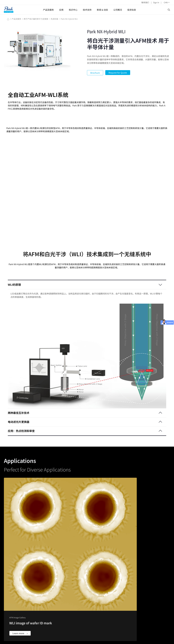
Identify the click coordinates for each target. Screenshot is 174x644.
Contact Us (111, 634)
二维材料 (53, 605)
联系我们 (142, 2)
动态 (113, 588)
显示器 (52, 619)
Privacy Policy (140, 634)
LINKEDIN (11, 588)
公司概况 (118, 10)
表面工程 (53, 608)
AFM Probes (93, 585)
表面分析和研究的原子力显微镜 (35, 585)
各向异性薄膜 (55, 612)
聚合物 (52, 588)
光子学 (52, 615)
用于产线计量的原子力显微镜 (36, 19)
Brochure (95, 73)
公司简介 (141, 585)
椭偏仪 (24, 592)
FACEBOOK (12, 585)
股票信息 (152, 585)
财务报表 (152, 592)
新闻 (113, 585)
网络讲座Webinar (74, 592)
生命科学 (53, 598)
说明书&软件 (93, 595)
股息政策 (152, 595)
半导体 (52, 585)
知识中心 (73, 10)
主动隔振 (25, 595)
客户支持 (92, 592)
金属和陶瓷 (54, 592)
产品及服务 (49, 10)
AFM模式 (70, 588)
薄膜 (51, 595)
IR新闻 (151, 588)
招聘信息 (141, 595)
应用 (61, 10)
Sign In (153, 2)
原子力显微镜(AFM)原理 (76, 585)
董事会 (140, 588)
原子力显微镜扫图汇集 (76, 595)
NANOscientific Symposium (123, 595)
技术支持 (87, 10)
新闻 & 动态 (103, 10)
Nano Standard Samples (99, 588)
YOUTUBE (11, 592)
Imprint (129, 634)
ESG (150, 598)
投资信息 (132, 10)
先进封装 (55, 19)
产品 (160, 585)
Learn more (21, 548)
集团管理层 (142, 592)
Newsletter (121, 634)
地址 (139, 598)
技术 (160, 592)
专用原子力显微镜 (57, 602)
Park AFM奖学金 (73, 598)
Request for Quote (118, 73)
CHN (163, 2)
